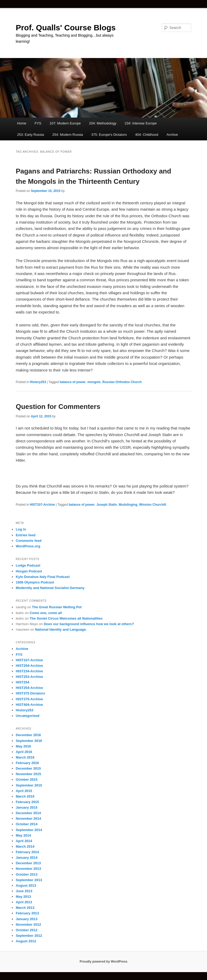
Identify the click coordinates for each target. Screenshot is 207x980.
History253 (38, 382)
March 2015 (25, 796)
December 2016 (28, 735)
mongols (94, 382)
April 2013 (24, 902)
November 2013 (28, 869)
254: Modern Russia (68, 135)
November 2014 (28, 819)
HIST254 (23, 682)
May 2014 (23, 835)
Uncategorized (28, 716)
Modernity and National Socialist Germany (50, 588)
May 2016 (23, 746)
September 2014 (29, 830)
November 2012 (28, 925)
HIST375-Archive (29, 699)
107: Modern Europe (65, 123)
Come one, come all (46, 613)
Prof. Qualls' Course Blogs (66, 28)
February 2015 (27, 802)
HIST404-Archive (29, 705)
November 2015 (28, 774)
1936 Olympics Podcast (35, 582)
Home (22, 123)
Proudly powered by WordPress (103, 962)
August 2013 (26, 885)
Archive (172, 135)
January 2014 (27, 858)
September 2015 (29, 785)
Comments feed (29, 541)
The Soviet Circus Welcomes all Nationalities (66, 618)
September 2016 (29, 741)
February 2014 (27, 852)
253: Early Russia (31, 135)
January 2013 (27, 919)
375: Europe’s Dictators (109, 135)
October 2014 (27, 824)
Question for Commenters (58, 407)
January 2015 (27, 807)
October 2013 (27, 874)
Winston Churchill (153, 505)
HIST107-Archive (42, 505)
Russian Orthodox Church (122, 382)
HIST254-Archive (29, 688)
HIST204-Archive (29, 666)
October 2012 (27, 930)
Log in (21, 529)
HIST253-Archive (29, 677)
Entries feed (26, 535)
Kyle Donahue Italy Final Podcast (43, 577)
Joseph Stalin (107, 505)
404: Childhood (146, 135)
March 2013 (25, 908)
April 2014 (24, 841)
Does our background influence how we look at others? (89, 624)
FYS (38, 123)
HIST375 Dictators (30, 693)
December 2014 (28, 813)
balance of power (73, 382)
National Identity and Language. (61, 629)
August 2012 (26, 941)
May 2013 (23, 897)
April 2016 (24, 752)
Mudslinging (128, 505)
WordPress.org (28, 546)
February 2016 (27, 763)
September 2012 (29, 936)
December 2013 (28, 863)
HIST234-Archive (29, 671)
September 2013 (29, 880)
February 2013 (27, 913)
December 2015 (28, 768)
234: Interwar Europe (141, 123)
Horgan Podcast (29, 571)
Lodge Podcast (28, 565)
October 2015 (27, 779)
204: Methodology (103, 123)
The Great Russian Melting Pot (57, 607)
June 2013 (24, 891)
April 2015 (24, 791)
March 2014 (25, 846)
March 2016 (25, 757)
